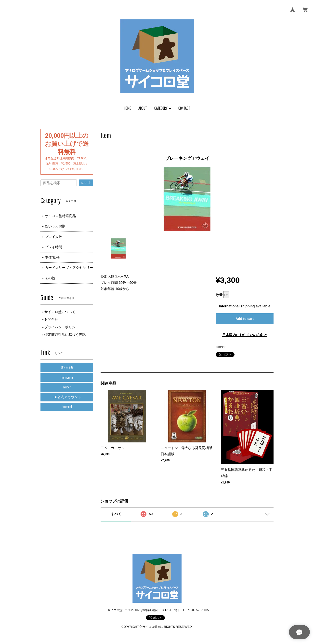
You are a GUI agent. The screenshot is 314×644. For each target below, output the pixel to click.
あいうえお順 (55, 226)
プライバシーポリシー (62, 327)
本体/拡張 (52, 257)
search (86, 183)
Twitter (67, 387)
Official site (67, 367)
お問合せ (51, 319)
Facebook (67, 407)
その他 (50, 278)
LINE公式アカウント (67, 397)
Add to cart (245, 319)
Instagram (67, 377)
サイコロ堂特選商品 (60, 216)
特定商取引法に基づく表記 (65, 335)
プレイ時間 (53, 247)
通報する (221, 347)
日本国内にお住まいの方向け (245, 335)
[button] (163, 108)
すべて (116, 514)
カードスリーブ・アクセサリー (69, 268)
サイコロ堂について (60, 312)
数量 (219, 295)
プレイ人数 (53, 237)
